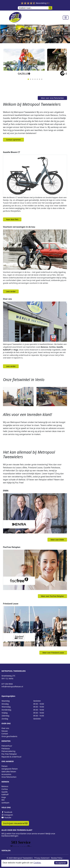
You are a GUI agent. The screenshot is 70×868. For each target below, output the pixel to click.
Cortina (5, 789)
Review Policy (57, 858)
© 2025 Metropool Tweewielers (20, 858)
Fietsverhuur (7, 746)
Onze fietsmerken (9, 777)
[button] (28, 79)
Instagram (7, 815)
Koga (4, 797)
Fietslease (6, 749)
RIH (3, 800)
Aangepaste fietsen (10, 769)
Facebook (7, 812)
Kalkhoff (5, 794)
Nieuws (5, 731)
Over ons (5, 728)
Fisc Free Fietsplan (9, 754)
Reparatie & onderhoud (11, 757)
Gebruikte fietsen (9, 772)
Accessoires (6, 774)
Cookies (37, 863)
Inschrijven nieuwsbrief (15, 823)
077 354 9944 (7, 684)
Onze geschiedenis (9, 736)
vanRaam (5, 803)
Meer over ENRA (57, 540)
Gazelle (5, 792)
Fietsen (4, 766)
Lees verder (11, 291)
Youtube (6, 817)
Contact (5, 734)
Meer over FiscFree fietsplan (52, 596)
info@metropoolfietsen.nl (12, 687)
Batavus (5, 786)
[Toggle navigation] (66, 18)
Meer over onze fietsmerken (52, 98)
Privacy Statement (42, 858)
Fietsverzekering (8, 751)
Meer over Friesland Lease (53, 653)
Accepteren (61, 863)
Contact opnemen (13, 140)
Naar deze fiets (12, 219)
